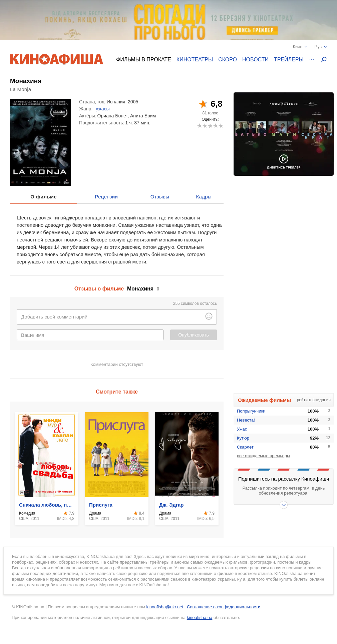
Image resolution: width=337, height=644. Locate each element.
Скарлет (245, 447)
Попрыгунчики (251, 411)
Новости (255, 60)
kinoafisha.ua (200, 617)
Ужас (242, 429)
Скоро (228, 60)
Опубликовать (194, 335)
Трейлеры (289, 60)
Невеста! (246, 420)
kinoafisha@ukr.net (165, 607)
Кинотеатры (195, 60)
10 (221, 126)
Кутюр (243, 438)
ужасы (103, 109)
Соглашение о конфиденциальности (224, 607)
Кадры (204, 197)
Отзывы (160, 197)
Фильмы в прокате (144, 60)
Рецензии (107, 197)
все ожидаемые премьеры (263, 456)
